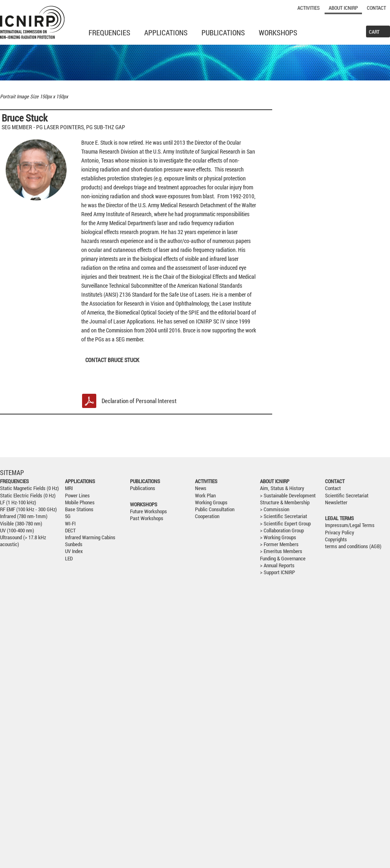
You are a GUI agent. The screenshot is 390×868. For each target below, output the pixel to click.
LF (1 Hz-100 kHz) (18, 502)
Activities (309, 8)
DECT (70, 531)
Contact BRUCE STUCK (112, 360)
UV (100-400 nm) (17, 531)
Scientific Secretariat (347, 496)
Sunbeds (74, 544)
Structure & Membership (285, 502)
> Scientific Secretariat (284, 516)
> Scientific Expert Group (285, 524)
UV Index (74, 551)
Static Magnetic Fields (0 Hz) (29, 488)
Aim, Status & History (282, 488)
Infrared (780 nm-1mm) (24, 516)
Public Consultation (215, 509)
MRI (69, 488)
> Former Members (279, 544)
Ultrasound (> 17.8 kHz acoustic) (23, 541)
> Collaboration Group (282, 531)
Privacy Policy (340, 533)
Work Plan (205, 496)
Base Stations (79, 509)
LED (69, 559)
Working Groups (211, 502)
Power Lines (77, 496)
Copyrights (336, 539)
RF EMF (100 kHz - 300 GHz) (28, 509)
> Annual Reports (277, 565)
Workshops (278, 33)
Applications (166, 33)
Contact (376, 8)
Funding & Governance (283, 559)
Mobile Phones (80, 502)
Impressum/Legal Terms (350, 525)
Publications (223, 33)
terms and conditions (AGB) (353, 546)
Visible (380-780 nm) (21, 524)
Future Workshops (148, 511)
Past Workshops (147, 518)
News (201, 488)
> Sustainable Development (288, 496)
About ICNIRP (343, 8)
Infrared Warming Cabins (90, 537)
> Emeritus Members (281, 551)
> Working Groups (278, 537)
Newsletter (336, 502)
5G (68, 516)
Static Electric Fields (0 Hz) (28, 496)
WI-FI (70, 524)
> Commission (275, 509)
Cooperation (207, 516)
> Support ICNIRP (277, 572)
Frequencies (109, 33)
